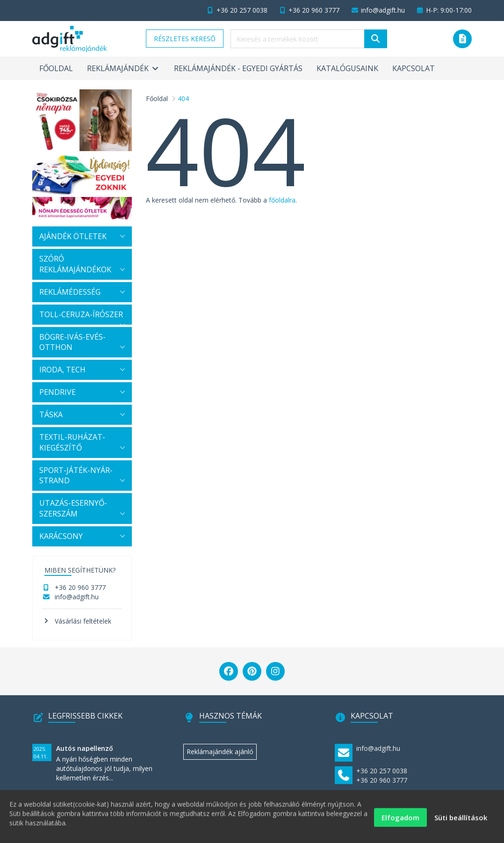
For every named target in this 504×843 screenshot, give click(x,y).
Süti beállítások (461, 822)
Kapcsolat (414, 68)
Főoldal (56, 68)
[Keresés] (376, 39)
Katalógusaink (347, 68)
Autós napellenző (85, 748)
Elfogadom (400, 822)
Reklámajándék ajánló (220, 752)
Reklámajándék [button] (123, 68)
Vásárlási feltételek (83, 621)
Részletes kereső (185, 39)
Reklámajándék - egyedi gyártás (238, 68)
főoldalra (282, 200)
